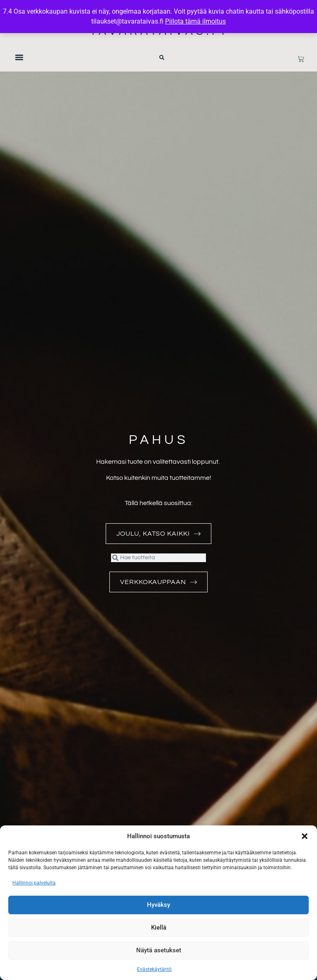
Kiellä (159, 928)
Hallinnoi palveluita (34, 883)
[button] (305, 836)
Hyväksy (158, 905)
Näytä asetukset (159, 951)
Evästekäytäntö (154, 969)
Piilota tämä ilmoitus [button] (195, 21)
